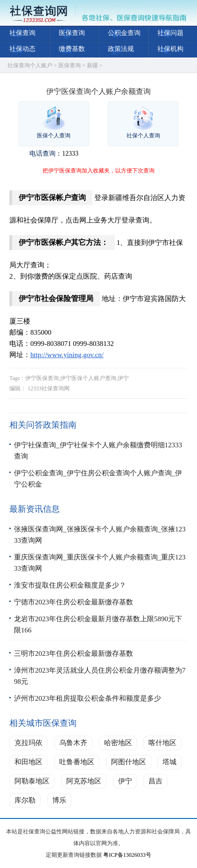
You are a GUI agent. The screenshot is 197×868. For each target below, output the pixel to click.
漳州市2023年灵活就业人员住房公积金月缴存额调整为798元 (100, 676)
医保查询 (72, 33)
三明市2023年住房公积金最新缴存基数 (74, 653)
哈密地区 (118, 743)
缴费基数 (72, 49)
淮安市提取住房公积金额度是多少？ (70, 585)
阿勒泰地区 (32, 781)
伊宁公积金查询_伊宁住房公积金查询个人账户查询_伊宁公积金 (98, 479)
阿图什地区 (129, 762)
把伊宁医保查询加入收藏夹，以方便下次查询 (98, 171)
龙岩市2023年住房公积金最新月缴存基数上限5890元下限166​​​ (98, 624)
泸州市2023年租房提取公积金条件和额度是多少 (88, 698)
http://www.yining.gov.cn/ (67, 355)
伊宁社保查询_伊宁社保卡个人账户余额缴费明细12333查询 (98, 451)
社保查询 (22, 33)
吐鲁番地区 (77, 762)
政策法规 (121, 49)
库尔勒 (25, 800)
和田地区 (28, 762)
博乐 (59, 800)
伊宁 (125, 781)
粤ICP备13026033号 (127, 855)
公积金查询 (124, 33)
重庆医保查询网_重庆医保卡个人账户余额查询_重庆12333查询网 (100, 563)
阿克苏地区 (84, 781)
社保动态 (22, 49)
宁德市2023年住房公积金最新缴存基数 (74, 602)
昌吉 (155, 781)
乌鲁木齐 (73, 743)
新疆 (92, 65)
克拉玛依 (28, 743)
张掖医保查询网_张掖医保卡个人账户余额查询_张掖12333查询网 (100, 535)
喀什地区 (162, 743)
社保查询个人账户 (30, 65)
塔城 (169, 762)
